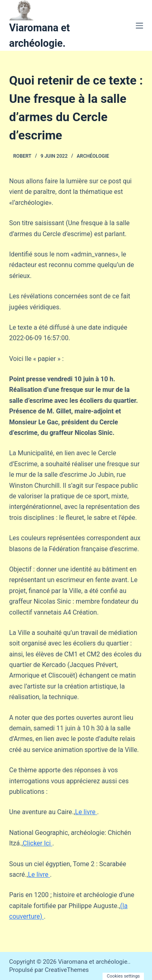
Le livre (86, 812)
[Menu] (139, 26)
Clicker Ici (37, 843)
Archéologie (93, 156)
